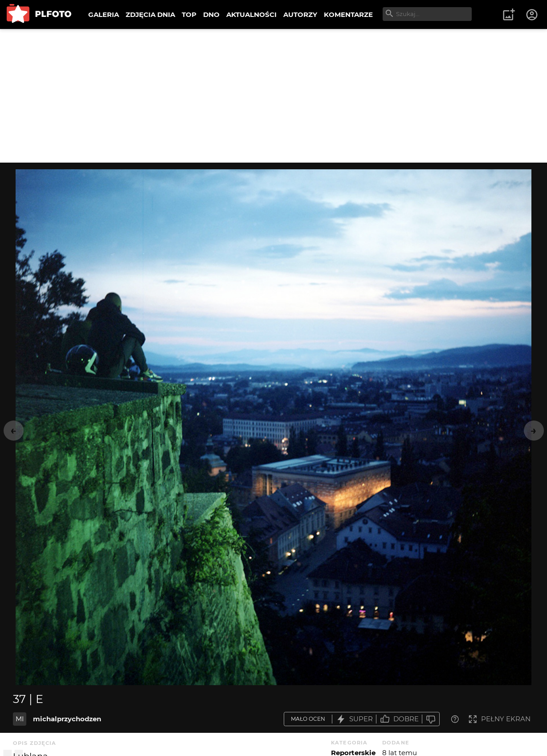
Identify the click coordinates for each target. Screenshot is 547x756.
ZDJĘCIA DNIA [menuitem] (150, 14)
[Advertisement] (273, 96)
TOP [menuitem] (189, 14)
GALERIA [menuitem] (104, 14)
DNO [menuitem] (211, 14)
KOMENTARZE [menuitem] (348, 14)
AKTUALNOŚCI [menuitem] (251, 14)
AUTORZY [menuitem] (300, 14)
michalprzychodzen (67, 719)
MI (20, 719)
